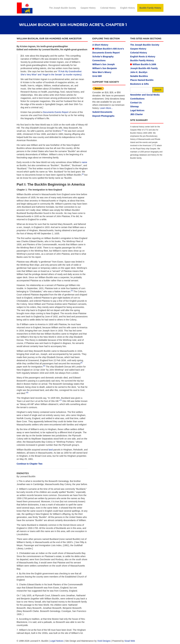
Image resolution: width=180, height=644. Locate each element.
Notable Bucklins (139, 76)
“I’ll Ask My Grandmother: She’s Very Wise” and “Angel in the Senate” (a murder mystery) (51, 73)
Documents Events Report (56, 112)
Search (158, 90)
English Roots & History (143, 57)
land (51, 450)
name (84, 162)
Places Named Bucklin (142, 80)
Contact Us (136, 103)
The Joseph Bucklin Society (62, 8)
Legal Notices (137, 110)
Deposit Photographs (104, 116)
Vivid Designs (104, 641)
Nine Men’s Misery (102, 72)
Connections (99, 60)
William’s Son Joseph (104, 64)
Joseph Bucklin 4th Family (144, 68)
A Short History (100, 45)
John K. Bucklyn (139, 72)
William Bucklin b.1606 (144, 64)
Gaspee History (88, 8)
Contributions (137, 99)
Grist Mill (97, 76)
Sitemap (134, 106)
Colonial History (108, 8)
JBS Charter (137, 114)
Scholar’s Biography (103, 57)
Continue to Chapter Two (30, 464)
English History (127, 8)
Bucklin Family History (150, 8)
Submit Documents (102, 112)
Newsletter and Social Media (145, 95)
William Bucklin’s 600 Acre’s (109, 49)
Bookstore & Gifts (139, 84)
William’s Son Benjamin (105, 68)
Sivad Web (130, 641)
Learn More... (106, 108)
